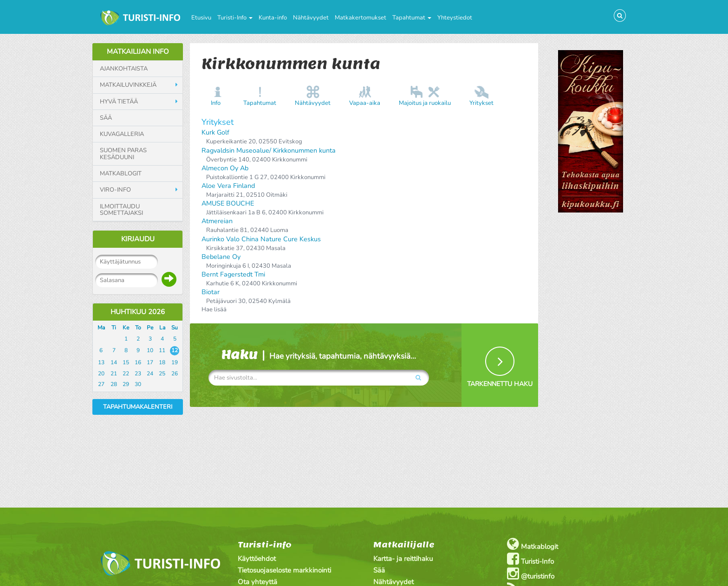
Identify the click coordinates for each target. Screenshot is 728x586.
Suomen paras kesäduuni (123, 154)
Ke (126, 328)
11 (162, 350)
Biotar (211, 292)
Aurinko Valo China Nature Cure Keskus (261, 239)
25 (162, 373)
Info (216, 103)
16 (138, 362)
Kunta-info (273, 18)
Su (175, 328)
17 (150, 362)
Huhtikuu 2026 (138, 312)
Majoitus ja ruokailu (425, 103)
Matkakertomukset (361, 18)
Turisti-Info (235, 18)
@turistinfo (531, 574)
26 (175, 373)
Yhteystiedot (455, 18)
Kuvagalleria (122, 134)
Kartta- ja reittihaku (403, 559)
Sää (106, 118)
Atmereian (217, 221)
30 (138, 384)
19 (175, 362)
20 (101, 373)
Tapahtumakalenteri (138, 407)
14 (114, 362)
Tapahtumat (412, 18)
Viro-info (115, 190)
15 (126, 362)
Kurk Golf (215, 132)
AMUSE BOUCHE (228, 203)
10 (150, 350)
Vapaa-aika (365, 103)
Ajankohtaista (124, 69)
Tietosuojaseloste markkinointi (284, 570)
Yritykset (481, 103)
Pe (150, 328)
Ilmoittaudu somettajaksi (121, 210)
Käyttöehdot (257, 559)
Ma (101, 328)
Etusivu (201, 18)
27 (101, 384)
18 (162, 362)
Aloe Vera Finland (228, 186)
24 (150, 373)
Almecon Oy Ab (225, 168)
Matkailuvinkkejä (128, 85)
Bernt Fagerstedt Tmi (233, 274)
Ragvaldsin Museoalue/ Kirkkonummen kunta (269, 151)
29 (126, 384)
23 (138, 373)
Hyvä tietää (119, 102)
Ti (114, 328)
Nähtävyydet (311, 18)
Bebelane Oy (221, 257)
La (162, 328)
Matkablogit (121, 174)
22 (126, 373)
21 (114, 373)
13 (101, 362)
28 (114, 384)
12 (175, 350)
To (138, 328)
